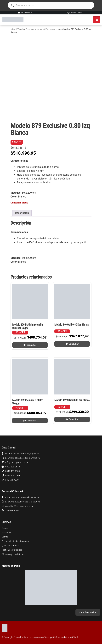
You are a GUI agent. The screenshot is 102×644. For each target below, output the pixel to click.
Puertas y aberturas (35, 29)
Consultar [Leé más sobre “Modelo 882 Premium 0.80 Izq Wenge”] (31, 421)
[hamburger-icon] (97, 20)
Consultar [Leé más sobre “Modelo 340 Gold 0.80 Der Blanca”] (74, 344)
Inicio (13, 29)
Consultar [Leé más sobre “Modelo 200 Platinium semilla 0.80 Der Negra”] (31, 345)
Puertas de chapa (54, 29)
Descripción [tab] (22, 213)
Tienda (20, 29)
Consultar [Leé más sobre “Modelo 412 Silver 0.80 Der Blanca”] (74, 419)
